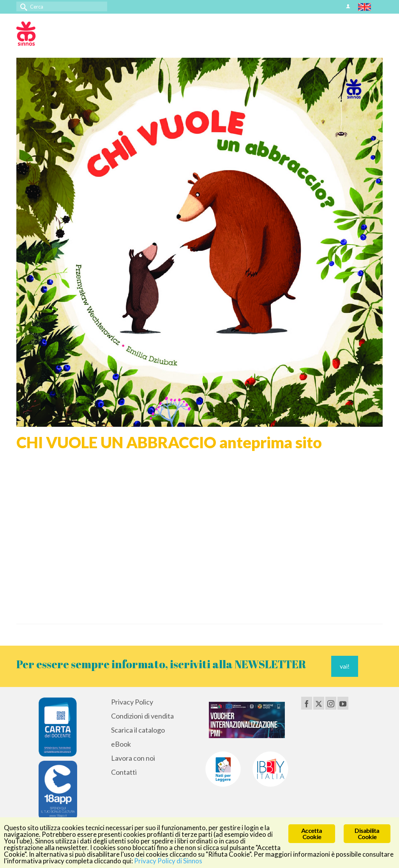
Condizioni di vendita (142, 716)
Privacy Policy (132, 702)
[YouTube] (343, 703)
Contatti (124, 772)
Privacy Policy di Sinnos (168, 861)
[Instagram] (331, 703)
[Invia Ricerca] (22, 6)
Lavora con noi (133, 758)
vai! (345, 666)
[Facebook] (307, 703)
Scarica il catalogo (138, 730)
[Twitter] (319, 703)
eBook (121, 744)
